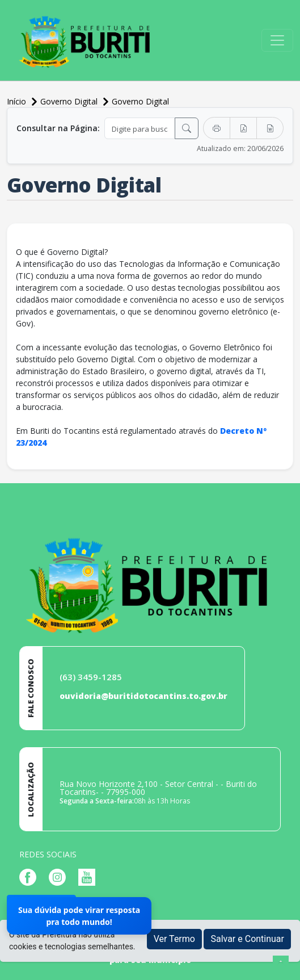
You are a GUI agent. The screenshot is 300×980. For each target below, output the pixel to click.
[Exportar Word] (270, 128)
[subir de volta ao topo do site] (281, 964)
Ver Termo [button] (174, 939)
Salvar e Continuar (247, 939)
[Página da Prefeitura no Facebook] (31, 876)
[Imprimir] (217, 128)
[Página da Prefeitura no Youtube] (90, 876)
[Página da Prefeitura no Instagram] (60, 876)
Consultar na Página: (58, 128)
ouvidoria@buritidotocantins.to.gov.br (143, 696)
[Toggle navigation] (277, 40)
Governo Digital (140, 101)
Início (18, 101)
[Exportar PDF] (243, 128)
